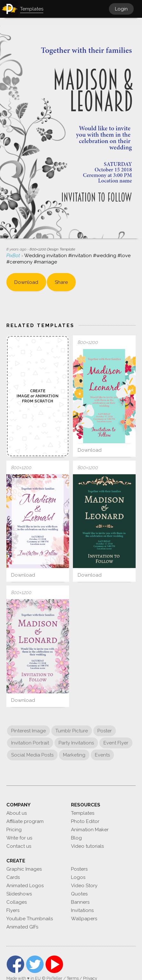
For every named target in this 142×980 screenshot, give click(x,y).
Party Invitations (76, 743)
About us (17, 813)
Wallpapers (84, 919)
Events (102, 755)
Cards (13, 877)
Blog (76, 838)
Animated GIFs (22, 927)
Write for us (19, 838)
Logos (78, 877)
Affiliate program (25, 821)
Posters (79, 869)
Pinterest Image (28, 731)
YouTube (54, 964)
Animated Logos (25, 886)
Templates (83, 813)
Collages (17, 902)
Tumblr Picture (72, 731)
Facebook (15, 964)
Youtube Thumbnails (30, 919)
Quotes (79, 894)
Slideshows (19, 894)
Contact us (19, 846)
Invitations (82, 910)
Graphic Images (24, 869)
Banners (80, 902)
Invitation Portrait (30, 743)
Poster (105, 731)
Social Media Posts (32, 755)
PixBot (14, 256)
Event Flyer (116, 743)
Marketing (74, 755)
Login (121, 9)
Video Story (84, 886)
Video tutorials (87, 846)
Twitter (35, 964)
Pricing (14, 830)
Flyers (13, 910)
